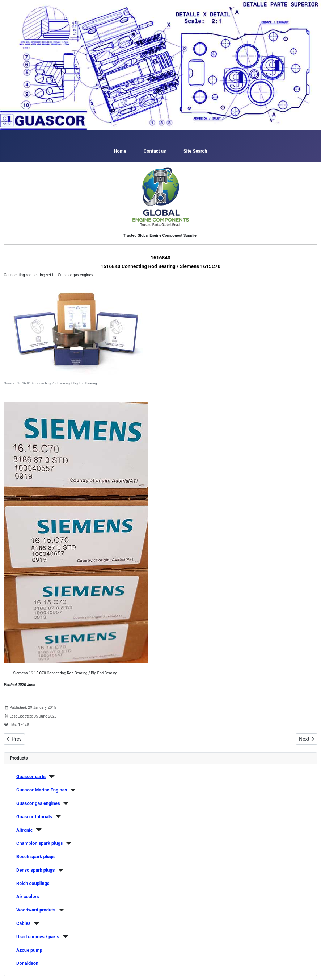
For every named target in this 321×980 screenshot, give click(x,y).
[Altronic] (37, 830)
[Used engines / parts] (64, 936)
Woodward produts (36, 910)
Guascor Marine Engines (42, 790)
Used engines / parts (38, 937)
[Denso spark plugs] (59, 870)
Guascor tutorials (34, 817)
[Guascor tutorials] (57, 816)
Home (120, 151)
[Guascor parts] (50, 777)
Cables (23, 923)
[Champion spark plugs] (67, 843)
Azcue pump (29, 950)
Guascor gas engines (38, 803)
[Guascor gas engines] (65, 803)
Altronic (24, 830)
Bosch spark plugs (35, 857)
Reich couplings (33, 883)
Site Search (195, 151)
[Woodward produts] (60, 910)
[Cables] (35, 923)
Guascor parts (31, 776)
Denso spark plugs (35, 870)
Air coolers (28, 896)
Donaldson (27, 963)
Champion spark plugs (40, 843)
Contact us (155, 151)
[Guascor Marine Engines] (71, 790)
